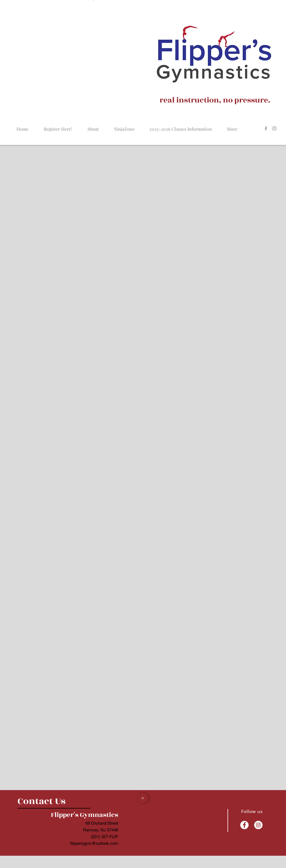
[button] (124, 127)
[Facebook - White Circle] (244, 825)
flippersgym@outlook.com (94, 843)
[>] (143, 798)
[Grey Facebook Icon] (266, 128)
